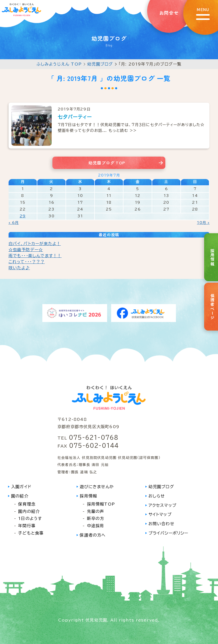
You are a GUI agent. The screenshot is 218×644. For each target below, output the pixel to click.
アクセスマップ (162, 505)
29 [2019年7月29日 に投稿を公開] (23, 216)
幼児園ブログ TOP (107, 163)
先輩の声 (96, 511)
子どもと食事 (31, 533)
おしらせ (157, 496)
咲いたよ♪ (19, 268)
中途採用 (96, 526)
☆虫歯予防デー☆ (26, 250)
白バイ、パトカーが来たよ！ (35, 244)
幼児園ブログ (100, 64)
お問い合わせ (161, 524)
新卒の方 (96, 518)
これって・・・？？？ (27, 262)
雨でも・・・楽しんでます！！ (35, 256)
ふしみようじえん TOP (59, 64)
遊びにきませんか (97, 487)
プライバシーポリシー (168, 533)
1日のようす (30, 518)
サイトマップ (160, 514)
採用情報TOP (101, 504)
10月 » (203, 223)
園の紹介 (20, 496)
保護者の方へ (93, 535)
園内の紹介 (29, 511)
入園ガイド (21, 487)
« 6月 (14, 223)
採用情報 (88, 496)
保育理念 (27, 504)
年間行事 (27, 526)
